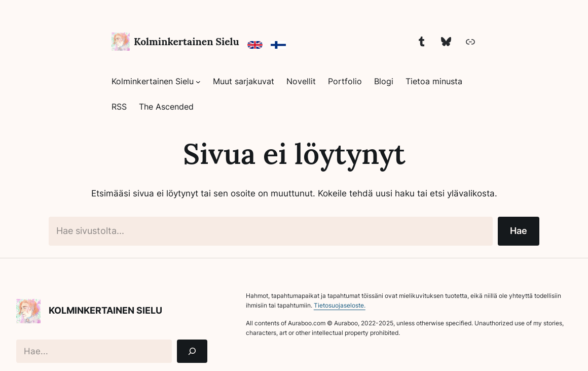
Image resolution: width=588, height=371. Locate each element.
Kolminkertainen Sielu (187, 42)
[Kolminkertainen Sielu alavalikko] (198, 82)
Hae (519, 231)
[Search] (192, 351)
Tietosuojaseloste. (340, 305)
